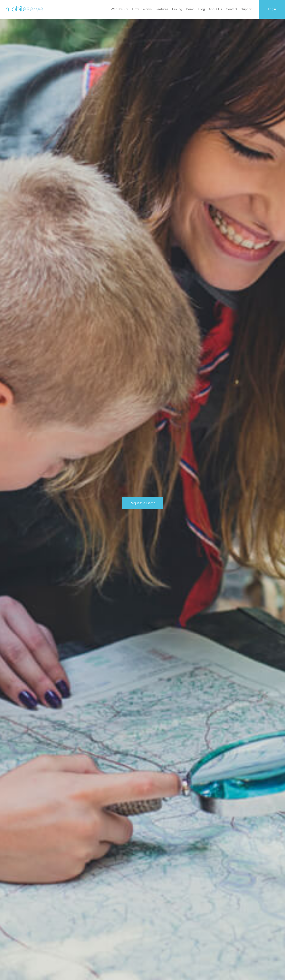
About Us (215, 9)
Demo (190, 9)
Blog (202, 9)
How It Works (142, 9)
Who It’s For (120, 9)
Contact (232, 9)
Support (247, 9)
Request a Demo (142, 503)
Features (162, 9)
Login (272, 9)
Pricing (177, 9)
